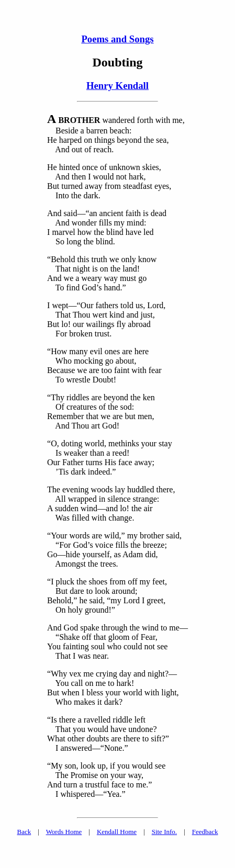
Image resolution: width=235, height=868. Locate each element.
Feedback (205, 832)
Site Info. (164, 832)
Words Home (64, 832)
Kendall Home (117, 832)
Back (24, 832)
